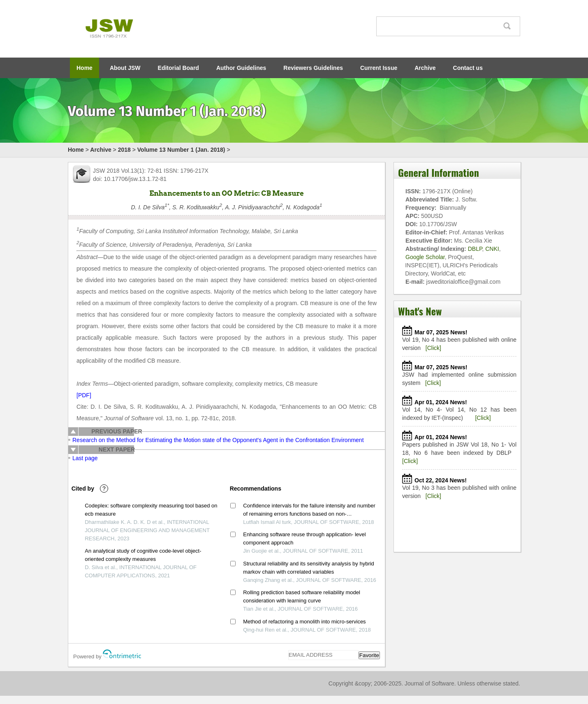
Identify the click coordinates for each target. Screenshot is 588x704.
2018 (124, 150)
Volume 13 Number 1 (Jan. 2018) (181, 150)
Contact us (468, 68)
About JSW (125, 68)
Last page (85, 458)
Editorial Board (178, 68)
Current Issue (379, 68)
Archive (425, 68)
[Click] (433, 348)
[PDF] (84, 395)
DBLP (475, 249)
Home (84, 68)
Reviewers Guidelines (313, 68)
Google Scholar (425, 257)
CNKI (492, 249)
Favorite (369, 655)
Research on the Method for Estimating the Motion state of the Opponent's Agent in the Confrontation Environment (218, 440)
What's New (420, 311)
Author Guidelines (241, 68)
